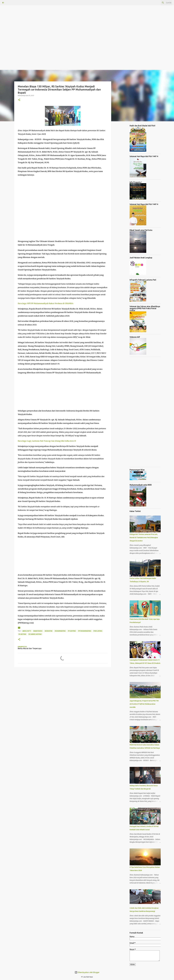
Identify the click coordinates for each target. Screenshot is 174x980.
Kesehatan (49, 631)
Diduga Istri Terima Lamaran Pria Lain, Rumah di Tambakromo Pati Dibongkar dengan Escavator (144, 538)
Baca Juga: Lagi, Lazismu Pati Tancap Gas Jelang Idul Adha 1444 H (47, 441)
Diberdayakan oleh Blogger (87, 972)
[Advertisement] (67, 16)
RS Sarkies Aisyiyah (35, 634)
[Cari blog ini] (161, 3)
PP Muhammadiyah (85, 631)
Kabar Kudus (38, 631)
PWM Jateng (98, 631)
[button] (19, 100)
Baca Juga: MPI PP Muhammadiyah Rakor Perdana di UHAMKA (45, 303)
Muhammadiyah (60, 631)
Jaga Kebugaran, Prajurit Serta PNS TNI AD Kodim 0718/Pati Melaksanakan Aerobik (144, 704)
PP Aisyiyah (72, 631)
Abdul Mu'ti (27, 631)
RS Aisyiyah (22, 634)
